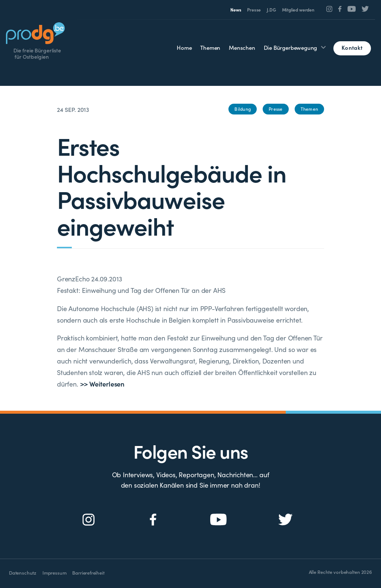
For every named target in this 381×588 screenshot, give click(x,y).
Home (184, 47)
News (236, 10)
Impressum (54, 573)
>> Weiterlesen (102, 384)
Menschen (242, 47)
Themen (210, 47)
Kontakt (352, 47)
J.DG (271, 10)
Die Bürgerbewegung (291, 47)
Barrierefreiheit (88, 573)
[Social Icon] (329, 9)
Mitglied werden (298, 10)
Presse (254, 10)
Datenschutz (23, 573)
